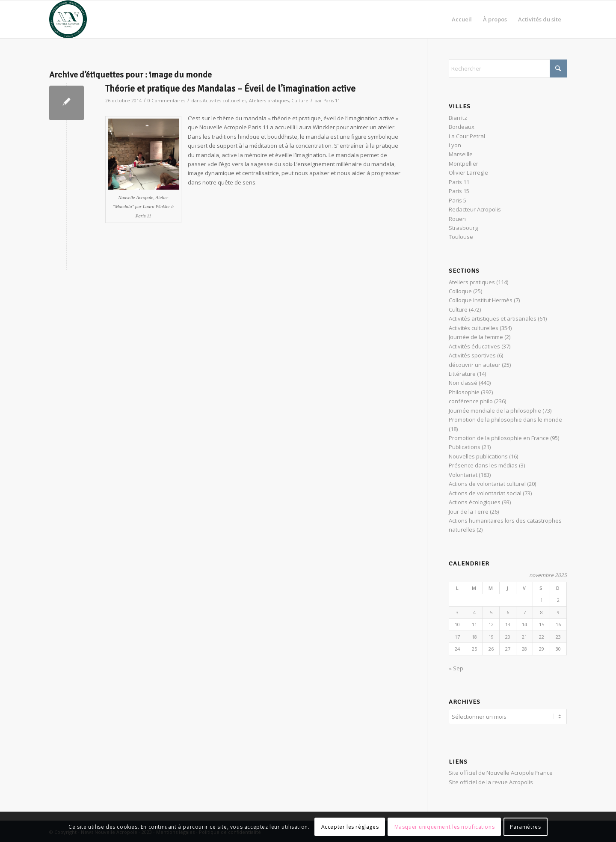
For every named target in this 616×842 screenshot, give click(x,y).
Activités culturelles (225, 101)
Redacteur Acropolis (475, 209)
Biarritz (458, 118)
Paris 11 (332, 101)
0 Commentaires (166, 101)
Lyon (455, 145)
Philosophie (464, 392)
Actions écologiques (475, 502)
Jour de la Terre (469, 512)
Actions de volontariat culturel (487, 484)
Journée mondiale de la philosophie (495, 411)
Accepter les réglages (350, 827)
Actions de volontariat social (485, 493)
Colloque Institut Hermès (481, 300)
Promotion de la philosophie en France (499, 438)
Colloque (460, 291)
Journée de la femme (476, 337)
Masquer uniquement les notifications (445, 827)
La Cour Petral (467, 136)
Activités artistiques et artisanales (493, 318)
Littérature (462, 374)
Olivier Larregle (468, 173)
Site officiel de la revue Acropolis (491, 781)
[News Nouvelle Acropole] (68, 19)
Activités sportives (472, 355)
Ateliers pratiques (269, 101)
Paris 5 (458, 200)
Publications (465, 447)
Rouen (457, 219)
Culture (300, 101)
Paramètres (525, 827)
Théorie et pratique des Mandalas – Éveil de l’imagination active (230, 89)
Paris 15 (459, 191)
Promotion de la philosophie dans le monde (505, 420)
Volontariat (463, 475)
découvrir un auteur (475, 365)
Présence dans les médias (483, 465)
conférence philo (471, 401)
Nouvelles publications (478, 456)
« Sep (456, 668)
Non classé (463, 383)
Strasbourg (463, 228)
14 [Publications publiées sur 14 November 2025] (524, 624)
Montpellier (463, 164)
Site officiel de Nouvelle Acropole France (501, 771)
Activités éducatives (474, 346)
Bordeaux (462, 127)
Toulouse (461, 237)
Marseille (461, 154)
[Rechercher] (508, 68)
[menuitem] (462, 19)
